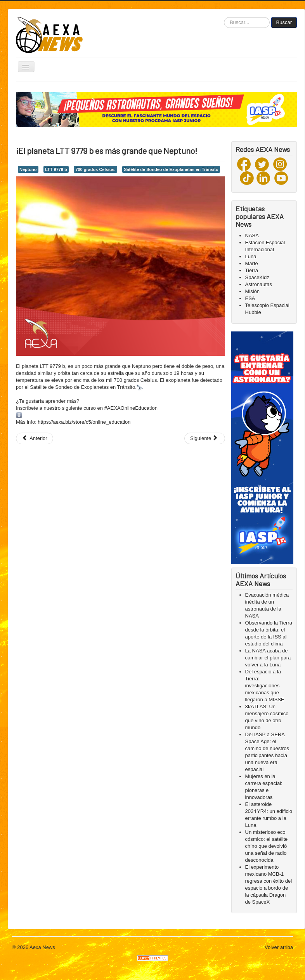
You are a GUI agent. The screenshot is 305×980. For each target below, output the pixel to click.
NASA (252, 236)
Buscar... (224, 17)
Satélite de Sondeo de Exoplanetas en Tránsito (171, 169)
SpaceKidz (257, 277)
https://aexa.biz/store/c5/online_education (84, 422)
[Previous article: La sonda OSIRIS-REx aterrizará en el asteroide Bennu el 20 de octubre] (35, 438)
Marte (252, 263)
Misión (253, 291)
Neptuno (28, 169)
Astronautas (259, 284)
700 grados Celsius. (95, 169)
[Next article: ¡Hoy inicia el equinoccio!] (205, 438)
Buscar (284, 22)
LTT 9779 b (56, 169)
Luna (251, 256)
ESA (250, 298)
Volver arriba (279, 947)
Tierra (252, 270)
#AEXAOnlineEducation (131, 408)
